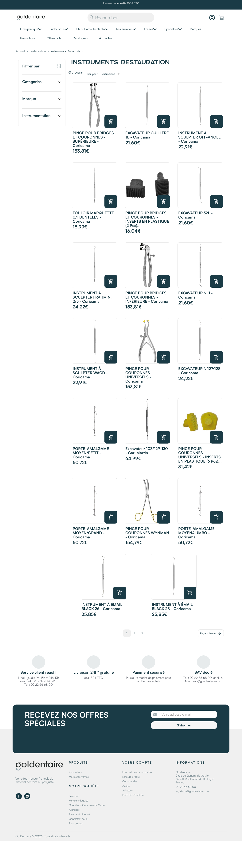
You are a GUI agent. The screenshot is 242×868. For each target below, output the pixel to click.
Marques (195, 29)
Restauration (124, 29)
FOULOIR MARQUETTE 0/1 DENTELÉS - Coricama (93, 217)
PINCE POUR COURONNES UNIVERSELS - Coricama (138, 375)
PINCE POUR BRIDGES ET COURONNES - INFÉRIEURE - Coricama (147, 297)
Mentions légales (78, 800)
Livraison (74, 796)
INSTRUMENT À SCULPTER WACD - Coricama (90, 373)
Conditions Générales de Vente (87, 805)
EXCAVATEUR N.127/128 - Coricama (199, 371)
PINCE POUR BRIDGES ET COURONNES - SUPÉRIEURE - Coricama (93, 139)
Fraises (149, 29)
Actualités (105, 38)
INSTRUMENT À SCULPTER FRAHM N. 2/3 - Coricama (92, 297)
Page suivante (211, 633)
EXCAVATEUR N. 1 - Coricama (195, 295)
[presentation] (182, 740)
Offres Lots (54, 38)
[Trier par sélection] (111, 74)
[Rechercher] (121, 18)
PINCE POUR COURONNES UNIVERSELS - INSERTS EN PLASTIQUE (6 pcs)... (200, 455)
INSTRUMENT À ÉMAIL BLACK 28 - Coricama (172, 607)
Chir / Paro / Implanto (90, 29)
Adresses (127, 790)
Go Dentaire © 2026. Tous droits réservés (43, 836)
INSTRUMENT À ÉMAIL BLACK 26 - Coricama (102, 607)
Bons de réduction (133, 795)
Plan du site (76, 823)
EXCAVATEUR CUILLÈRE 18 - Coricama (147, 135)
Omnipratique (29, 29)
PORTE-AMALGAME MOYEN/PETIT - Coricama (91, 453)
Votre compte (137, 762)
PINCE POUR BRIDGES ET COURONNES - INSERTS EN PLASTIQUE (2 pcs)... (147, 219)
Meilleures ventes (79, 777)
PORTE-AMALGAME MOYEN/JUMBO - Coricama (196, 533)
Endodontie (57, 29)
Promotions (28, 38)
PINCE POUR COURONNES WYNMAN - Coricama (147, 533)
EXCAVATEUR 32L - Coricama (195, 215)
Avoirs (126, 786)
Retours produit (131, 777)
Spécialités (171, 29)
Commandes (130, 781)
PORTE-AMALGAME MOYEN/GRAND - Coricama (91, 533)
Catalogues (80, 38)
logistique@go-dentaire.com (192, 791)
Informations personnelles (137, 772)
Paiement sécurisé (79, 814)
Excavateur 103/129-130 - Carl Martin (147, 451)
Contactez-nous (78, 819)
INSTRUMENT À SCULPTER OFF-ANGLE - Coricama (199, 137)
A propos (74, 810)
